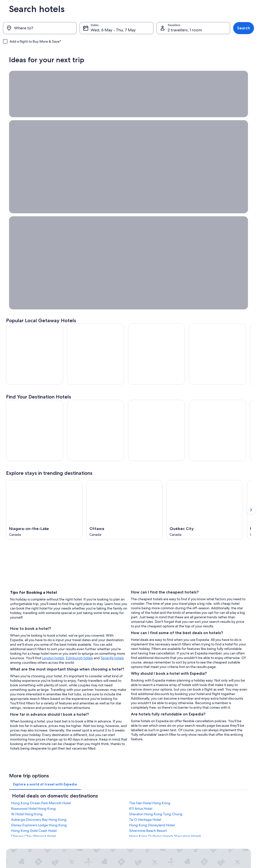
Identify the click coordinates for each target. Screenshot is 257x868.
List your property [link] (18, 803)
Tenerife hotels (112, 483)
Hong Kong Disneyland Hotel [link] (152, 652)
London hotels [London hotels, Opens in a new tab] (53, 483)
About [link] (10, 786)
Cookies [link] (139, 794)
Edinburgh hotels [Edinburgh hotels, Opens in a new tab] (79, 483)
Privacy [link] (138, 786)
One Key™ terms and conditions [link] (155, 811)
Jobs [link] (9, 794)
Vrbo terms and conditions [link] (152, 819)
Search (244, 28)
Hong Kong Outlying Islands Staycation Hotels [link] (165, 663)
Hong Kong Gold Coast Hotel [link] (34, 657)
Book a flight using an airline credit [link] (221, 811)
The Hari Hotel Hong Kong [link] (150, 630)
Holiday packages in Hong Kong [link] (92, 811)
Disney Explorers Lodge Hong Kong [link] (39, 652)
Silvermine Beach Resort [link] (148, 657)
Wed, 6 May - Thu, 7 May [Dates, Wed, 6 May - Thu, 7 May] (113, 30)
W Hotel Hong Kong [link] (27, 641)
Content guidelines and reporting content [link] (162, 827)
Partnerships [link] (14, 811)
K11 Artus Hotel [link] (141, 635)
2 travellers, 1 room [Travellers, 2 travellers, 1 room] (185, 30)
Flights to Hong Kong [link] (84, 819)
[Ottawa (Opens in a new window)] (125, 335)
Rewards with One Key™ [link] (86, 835)
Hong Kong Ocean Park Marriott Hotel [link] (41, 630)
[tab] (45, 611)
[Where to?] (40, 28)
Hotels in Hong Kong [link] (84, 794)
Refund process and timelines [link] (218, 803)
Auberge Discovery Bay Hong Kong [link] (39, 646)
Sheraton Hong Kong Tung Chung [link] (156, 641)
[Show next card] (251, 335)
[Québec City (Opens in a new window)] (205, 335)
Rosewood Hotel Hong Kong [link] (33, 635)
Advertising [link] (14, 819)
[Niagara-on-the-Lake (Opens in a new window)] (44, 335)
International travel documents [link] (218, 819)
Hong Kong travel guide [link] (86, 786)
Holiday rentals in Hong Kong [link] (90, 803)
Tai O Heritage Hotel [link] (145, 646)
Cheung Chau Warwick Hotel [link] (33, 663)
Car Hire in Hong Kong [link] (85, 827)
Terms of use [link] (142, 803)
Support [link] (203, 786)
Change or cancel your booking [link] (218, 794)
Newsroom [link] (14, 827)
